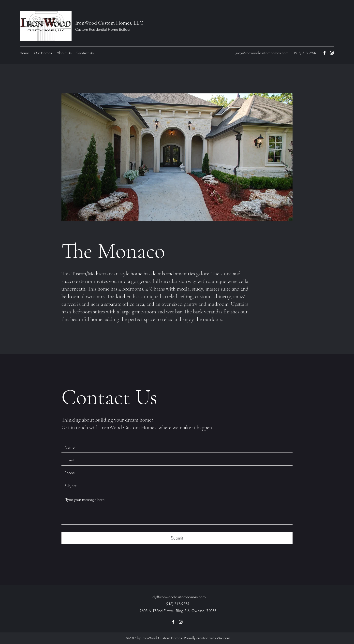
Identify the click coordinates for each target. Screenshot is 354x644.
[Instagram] (332, 53)
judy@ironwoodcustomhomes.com (262, 53)
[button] (43, 53)
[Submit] (177, 538)
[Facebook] (324, 53)
